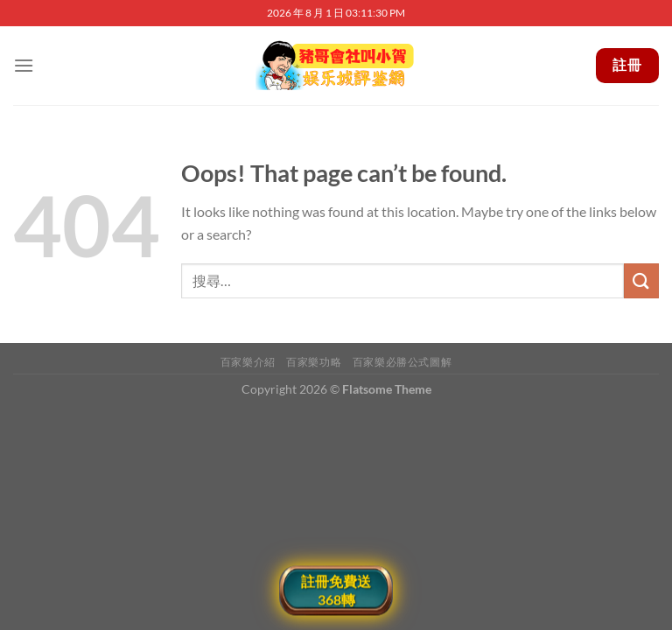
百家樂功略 (314, 362)
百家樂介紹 (248, 362)
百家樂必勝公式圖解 (402, 362)
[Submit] (641, 280)
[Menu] (24, 65)
